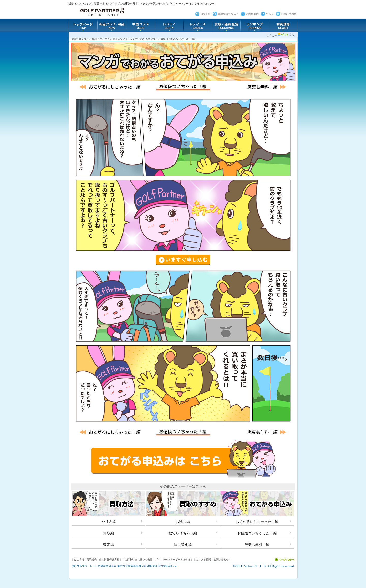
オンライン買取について (114, 39)
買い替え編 (183, 545)
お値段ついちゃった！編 (257, 533)
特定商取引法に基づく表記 (137, 559)
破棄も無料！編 (257, 545)
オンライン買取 (88, 39)
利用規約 (91, 559)
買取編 (109, 533)
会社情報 (79, 559)
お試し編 (183, 522)
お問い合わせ (221, 559)
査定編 (109, 545)
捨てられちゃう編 (183, 533)
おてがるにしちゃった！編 (257, 522)
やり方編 (109, 522)
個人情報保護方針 (109, 559)
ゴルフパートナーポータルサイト (174, 559)
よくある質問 (203, 559)
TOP (74, 39)
